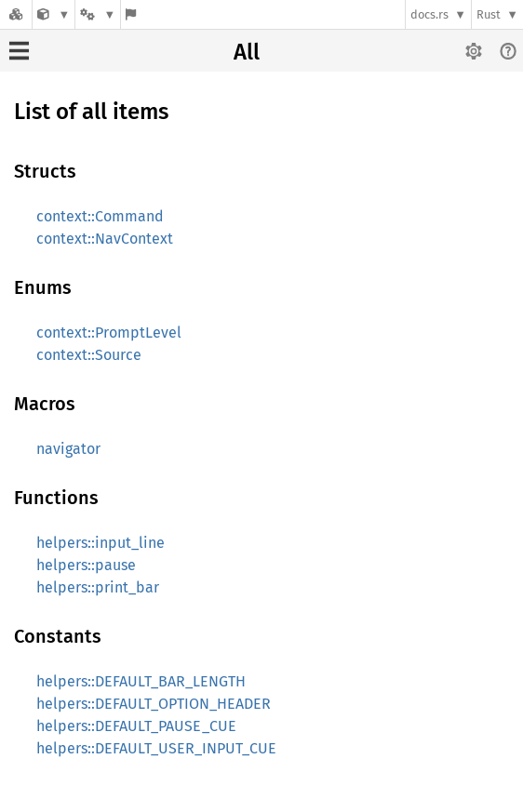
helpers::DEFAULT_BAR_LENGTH (141, 681)
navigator (68, 449)
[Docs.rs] (16, 14)
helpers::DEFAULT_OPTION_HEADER (154, 704)
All (247, 52)
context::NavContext (105, 239)
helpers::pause (86, 565)
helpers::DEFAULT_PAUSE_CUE (136, 726)
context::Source (89, 355)
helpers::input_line (101, 543)
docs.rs (429, 14)
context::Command (100, 216)
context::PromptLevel (109, 333)
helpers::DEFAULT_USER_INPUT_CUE (156, 748)
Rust (489, 14)
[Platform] (98, 14)
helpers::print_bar (98, 587)
